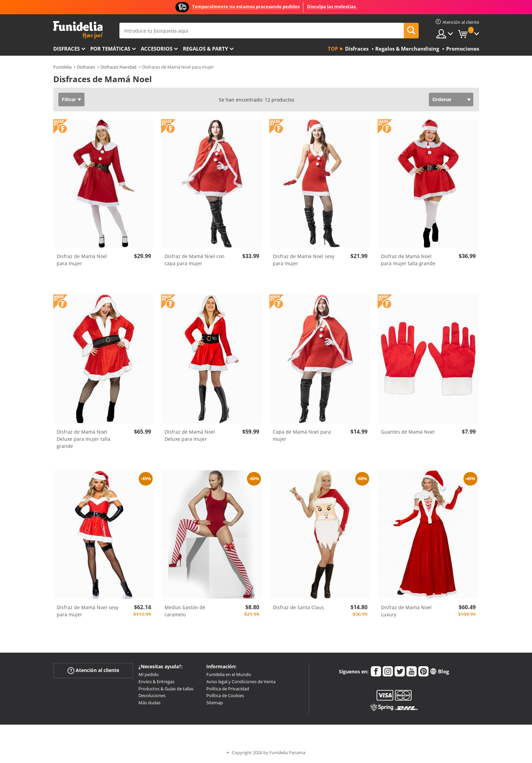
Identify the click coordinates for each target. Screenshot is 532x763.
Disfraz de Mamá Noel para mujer (82, 260)
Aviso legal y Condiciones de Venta (241, 682)
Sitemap (215, 703)
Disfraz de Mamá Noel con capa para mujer (195, 260)
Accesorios (157, 49)
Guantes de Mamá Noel (408, 432)
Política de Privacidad (228, 689)
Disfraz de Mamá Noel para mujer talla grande (408, 260)
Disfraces (66, 49)
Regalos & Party (205, 49)
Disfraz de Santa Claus (298, 607)
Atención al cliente (93, 670)
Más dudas (149, 703)
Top (333, 49)
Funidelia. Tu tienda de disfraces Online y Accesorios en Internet (78, 30)
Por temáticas (110, 49)
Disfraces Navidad (118, 67)
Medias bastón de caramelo (185, 611)
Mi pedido (149, 674)
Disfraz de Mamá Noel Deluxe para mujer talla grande (83, 439)
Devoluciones (152, 695)
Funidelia (62, 67)
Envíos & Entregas (156, 682)
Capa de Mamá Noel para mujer (302, 435)
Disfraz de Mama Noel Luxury (406, 611)
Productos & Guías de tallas (166, 689)
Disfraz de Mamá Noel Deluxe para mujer (190, 435)
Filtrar (69, 99)
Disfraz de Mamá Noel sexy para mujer (304, 260)
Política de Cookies (225, 695)
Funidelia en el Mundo (229, 674)
